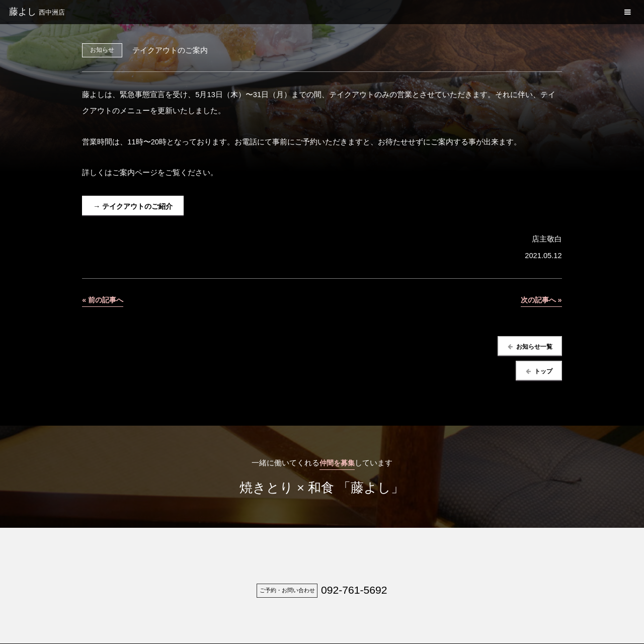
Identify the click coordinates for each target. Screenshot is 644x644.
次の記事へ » (540, 300)
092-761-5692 (354, 591)
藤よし (37, 12)
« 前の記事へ (104, 300)
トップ (542, 372)
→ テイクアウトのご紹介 (136, 206)
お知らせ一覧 (533, 347)
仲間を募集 (337, 464)
